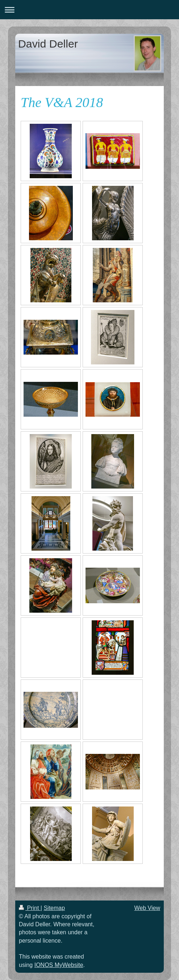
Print (30, 908)
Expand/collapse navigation (89, 10)
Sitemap (54, 908)
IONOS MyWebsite (59, 965)
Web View (147, 908)
